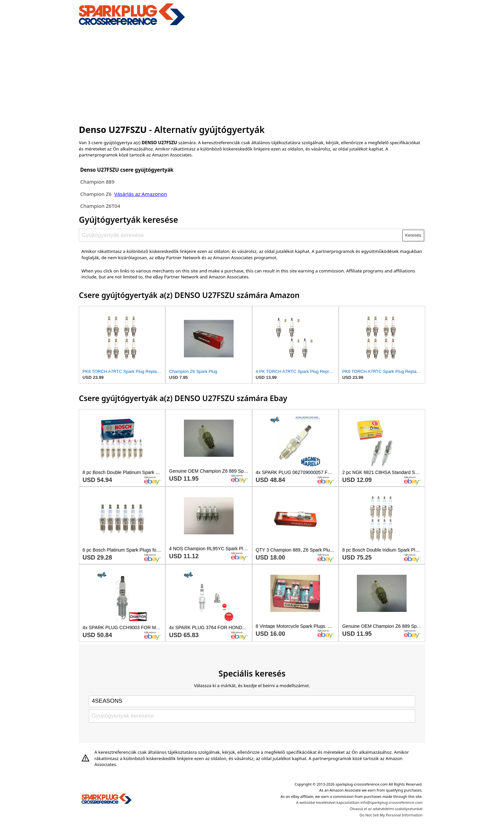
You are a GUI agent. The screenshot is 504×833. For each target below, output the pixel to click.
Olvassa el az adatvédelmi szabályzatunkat (386, 809)
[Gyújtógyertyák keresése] (241, 235)
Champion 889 (97, 182)
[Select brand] (252, 701)
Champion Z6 (97, 194)
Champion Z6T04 (100, 206)
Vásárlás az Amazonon (141, 194)
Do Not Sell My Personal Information (391, 815)
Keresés (413, 235)
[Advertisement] (252, 74)
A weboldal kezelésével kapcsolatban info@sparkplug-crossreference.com (360, 802)
